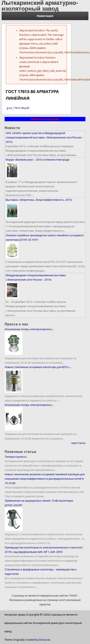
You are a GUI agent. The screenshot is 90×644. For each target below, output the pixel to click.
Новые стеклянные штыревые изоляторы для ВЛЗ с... (38, 367)
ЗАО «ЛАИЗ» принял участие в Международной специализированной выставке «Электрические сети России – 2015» (44, 137)
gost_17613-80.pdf (18, 108)
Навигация (45, 16)
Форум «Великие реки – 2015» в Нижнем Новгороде (37, 160)
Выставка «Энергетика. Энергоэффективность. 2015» (39, 200)
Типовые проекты (16, 457)
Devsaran (45, 640)
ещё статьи (78, 443)
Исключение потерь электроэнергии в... (29, 329)
